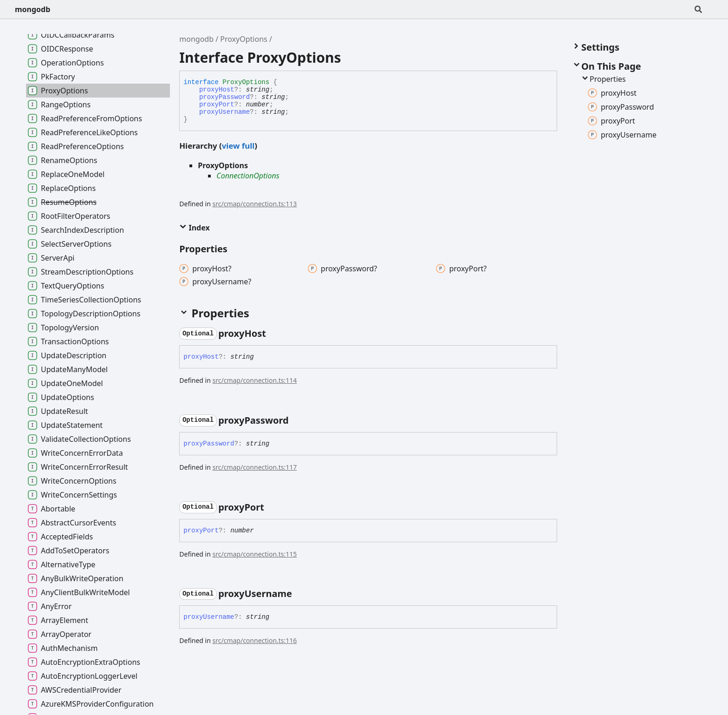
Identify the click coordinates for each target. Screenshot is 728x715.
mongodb (32, 9)
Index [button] (194, 228)
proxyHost (217, 90)
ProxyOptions (244, 39)
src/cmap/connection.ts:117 (255, 467)
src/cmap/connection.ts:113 (255, 204)
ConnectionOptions (248, 176)
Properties (603, 79)
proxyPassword (224, 97)
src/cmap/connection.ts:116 (255, 640)
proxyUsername (224, 112)
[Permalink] (274, 334)
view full (238, 146)
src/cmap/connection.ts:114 (255, 380)
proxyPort (217, 105)
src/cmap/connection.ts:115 (255, 554)
